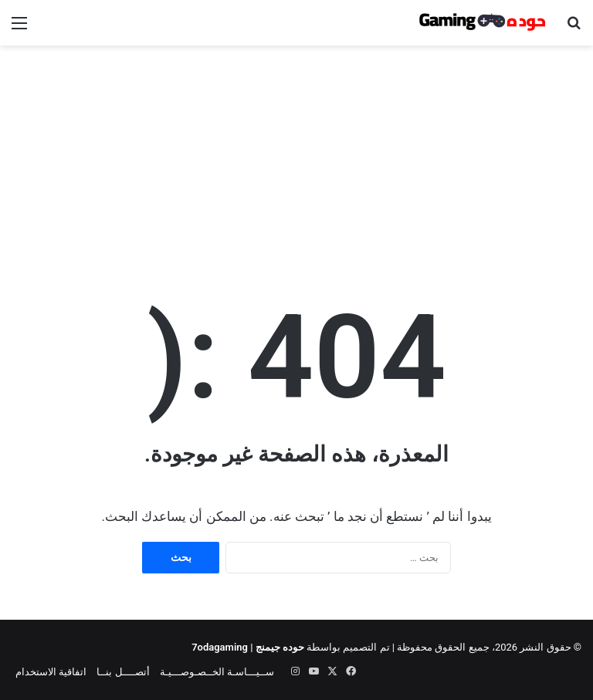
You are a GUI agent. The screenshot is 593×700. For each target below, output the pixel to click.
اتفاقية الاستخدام (51, 672)
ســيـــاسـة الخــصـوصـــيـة (217, 672)
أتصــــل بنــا (123, 672)
